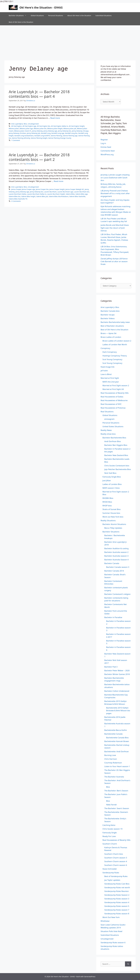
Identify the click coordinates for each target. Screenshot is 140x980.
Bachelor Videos (108, 318)
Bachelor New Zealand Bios (116, 455)
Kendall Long (46, 133)
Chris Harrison (111, 759)
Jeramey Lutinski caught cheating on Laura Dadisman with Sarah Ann (115, 178)
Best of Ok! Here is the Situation (21, 22)
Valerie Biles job (42, 196)
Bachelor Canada (112, 563)
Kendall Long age (58, 133)
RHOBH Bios (108, 498)
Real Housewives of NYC (111, 404)
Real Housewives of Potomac (113, 408)
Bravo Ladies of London (111, 337)
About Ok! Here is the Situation (79, 15)
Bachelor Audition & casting (116, 548)
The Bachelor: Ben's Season (116, 791)
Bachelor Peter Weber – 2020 (117, 670)
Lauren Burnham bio (82, 192)
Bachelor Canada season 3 (118, 567)
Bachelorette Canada (113, 734)
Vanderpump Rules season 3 (117, 899)
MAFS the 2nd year (111, 382)
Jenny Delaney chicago (80, 131)
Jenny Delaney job (33, 133)
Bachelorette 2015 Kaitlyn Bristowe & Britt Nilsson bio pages (118, 711)
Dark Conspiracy (110, 352)
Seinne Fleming (56, 136)
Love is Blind (106, 374)
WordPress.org (107, 154)
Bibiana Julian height (55, 128)
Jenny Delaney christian (17, 133)
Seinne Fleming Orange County (60, 138)
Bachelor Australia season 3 (116, 556)
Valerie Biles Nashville (77, 196)
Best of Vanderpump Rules (116, 876)
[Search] (128, 964)
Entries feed (106, 147)
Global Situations (37, 15)
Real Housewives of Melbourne (114, 400)
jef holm (104, 371)
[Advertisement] (70, 42)
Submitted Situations (104, 15)
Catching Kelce (109, 825)
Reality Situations (108, 520)
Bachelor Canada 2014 (114, 571)
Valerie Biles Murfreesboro (59, 196)
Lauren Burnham (50, 192)
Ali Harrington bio (44, 126)
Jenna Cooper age (28, 189)
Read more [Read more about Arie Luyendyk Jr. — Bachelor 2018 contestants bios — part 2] (59, 181)
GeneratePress (90, 976)
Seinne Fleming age (70, 136)
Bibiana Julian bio (40, 128)
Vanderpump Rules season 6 (113, 942)
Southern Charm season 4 (116, 861)
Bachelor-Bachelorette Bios (114, 438)
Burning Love (110, 755)
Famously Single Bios (112, 477)
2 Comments (16, 201)
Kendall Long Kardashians (24, 136)
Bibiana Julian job (70, 128)
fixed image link (108, 367)
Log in (103, 143)
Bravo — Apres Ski (109, 333)
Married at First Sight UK (113, 389)
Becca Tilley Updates (113, 528)
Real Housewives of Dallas (112, 397)
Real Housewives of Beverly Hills (115, 393)
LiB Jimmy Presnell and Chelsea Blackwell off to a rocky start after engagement (115, 193)
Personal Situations (56, 15)
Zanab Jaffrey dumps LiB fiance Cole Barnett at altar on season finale (114, 261)
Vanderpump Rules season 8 (117, 914)
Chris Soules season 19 (112, 829)
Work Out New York (111, 917)
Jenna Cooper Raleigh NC (75, 189)
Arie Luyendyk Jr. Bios (19, 124)
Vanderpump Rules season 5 (117, 906)
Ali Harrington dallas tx (60, 126)
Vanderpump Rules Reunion (117, 891)
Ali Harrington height (77, 126)
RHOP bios (107, 506)
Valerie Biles (70, 194)
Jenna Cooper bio (42, 189)
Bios (108, 787)
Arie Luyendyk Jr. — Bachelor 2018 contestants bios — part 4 (39, 94)
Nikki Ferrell (111, 805)
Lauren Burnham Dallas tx (37, 194)
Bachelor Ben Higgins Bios (116, 445)
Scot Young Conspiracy (112, 359)
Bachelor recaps (108, 315)
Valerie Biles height (28, 196)
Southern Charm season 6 (116, 865)
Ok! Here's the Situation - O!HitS (41, 7)
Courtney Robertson (113, 763)
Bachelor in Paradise (113, 617)
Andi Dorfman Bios (113, 441)
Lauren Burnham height (56, 194)
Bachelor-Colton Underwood (117, 691)
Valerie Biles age (82, 194)
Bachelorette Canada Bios (117, 738)
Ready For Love (109, 836)
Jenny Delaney (37, 131)
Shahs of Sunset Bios (112, 509)
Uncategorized (33, 124)
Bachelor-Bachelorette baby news (115, 322)
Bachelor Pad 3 (111, 667)
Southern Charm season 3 (116, 858)
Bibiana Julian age (26, 128)
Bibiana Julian (14, 128)
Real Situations (107, 412)
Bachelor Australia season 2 (116, 552)
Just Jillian (107, 480)
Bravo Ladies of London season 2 (117, 341)
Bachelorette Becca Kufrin (116, 730)
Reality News (106, 430)
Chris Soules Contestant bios (117, 466)
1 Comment (16, 140)
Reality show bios (108, 434)
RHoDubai (105, 921)
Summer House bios (111, 513)
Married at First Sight (110, 378)
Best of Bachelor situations (112, 326)
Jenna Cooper (16, 189)
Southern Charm (110, 844)
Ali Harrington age (29, 126)
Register (104, 140)
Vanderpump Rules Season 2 (117, 895)
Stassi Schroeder (110, 869)
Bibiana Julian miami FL (23, 131)
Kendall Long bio (71, 133)
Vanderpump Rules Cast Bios (117, 884)
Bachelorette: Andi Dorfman (117, 751)
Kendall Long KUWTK (42, 136)
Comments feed (108, 151)
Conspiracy (105, 348)
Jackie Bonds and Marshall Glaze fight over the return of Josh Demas (115, 228)
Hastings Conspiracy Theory (115, 356)
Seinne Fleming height (39, 138)
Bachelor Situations (19, 15)
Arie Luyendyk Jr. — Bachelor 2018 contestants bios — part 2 (39, 157)
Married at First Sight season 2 (116, 385)
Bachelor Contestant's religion (117, 594)
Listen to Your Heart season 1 (117, 766)
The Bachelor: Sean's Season (117, 808)
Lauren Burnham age (65, 192)
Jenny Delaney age (50, 131)
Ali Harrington (17, 126)
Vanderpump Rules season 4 (117, 902)
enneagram (109, 419)
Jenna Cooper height (57, 189)
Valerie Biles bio (15, 196)
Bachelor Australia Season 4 (116, 560)
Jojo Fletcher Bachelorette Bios (118, 469)
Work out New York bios (113, 517)
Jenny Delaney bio (65, 131)
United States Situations (113, 426)
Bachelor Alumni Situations (114, 524)
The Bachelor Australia (114, 777)
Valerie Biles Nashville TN (18, 199)
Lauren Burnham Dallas (17, 194)
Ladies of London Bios (112, 484)
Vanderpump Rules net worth (117, 887)
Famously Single (110, 833)
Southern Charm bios (114, 854)
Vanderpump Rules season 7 (117, 910)
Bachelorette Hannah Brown (117, 741)
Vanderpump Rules (111, 873)
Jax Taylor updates (112, 880)
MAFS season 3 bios (111, 488)
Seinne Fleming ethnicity (21, 138)
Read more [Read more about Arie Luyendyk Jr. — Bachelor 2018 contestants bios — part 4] (55, 118)
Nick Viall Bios (110, 473)
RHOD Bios (107, 502)
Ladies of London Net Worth (115, 344)
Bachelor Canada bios (110, 311)
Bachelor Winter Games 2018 (117, 674)
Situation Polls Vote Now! (112, 931)
